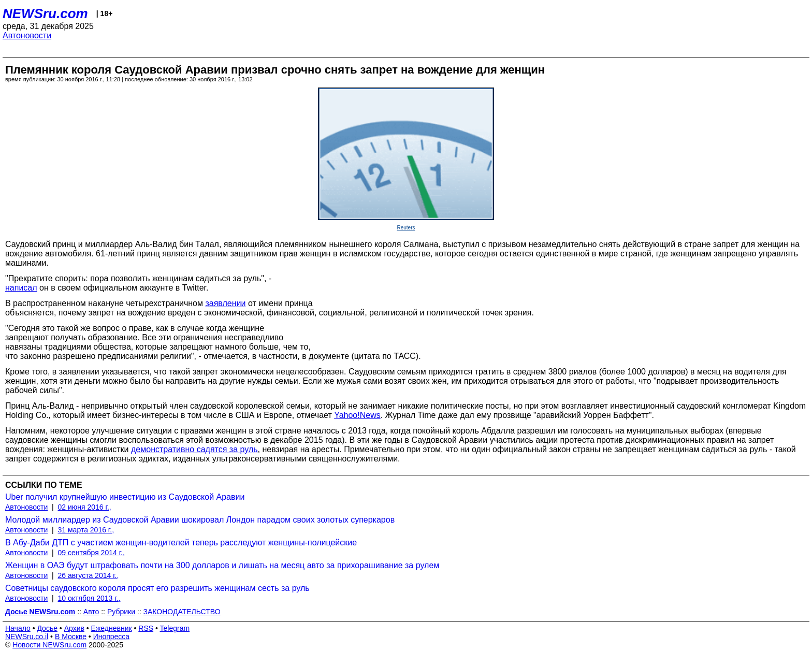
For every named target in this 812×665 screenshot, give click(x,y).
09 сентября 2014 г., (91, 553)
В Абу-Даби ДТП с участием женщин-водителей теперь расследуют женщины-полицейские (181, 543)
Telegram (175, 628)
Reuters (406, 228)
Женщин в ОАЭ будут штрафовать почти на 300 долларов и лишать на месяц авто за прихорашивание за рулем (222, 565)
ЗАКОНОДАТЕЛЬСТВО (182, 612)
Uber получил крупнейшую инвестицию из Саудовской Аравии (125, 497)
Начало (18, 628)
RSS (146, 628)
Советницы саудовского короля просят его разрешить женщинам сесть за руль (157, 588)
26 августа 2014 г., (89, 575)
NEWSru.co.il (27, 637)
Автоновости (27, 35)
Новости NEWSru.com (49, 645)
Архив (74, 628)
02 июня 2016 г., (85, 507)
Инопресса (112, 637)
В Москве (71, 637)
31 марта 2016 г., (86, 530)
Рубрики (121, 612)
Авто (91, 612)
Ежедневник (112, 628)
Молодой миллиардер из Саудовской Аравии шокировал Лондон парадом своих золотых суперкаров (200, 520)
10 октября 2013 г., (89, 598)
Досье (47, 628)
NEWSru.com (45, 13)
